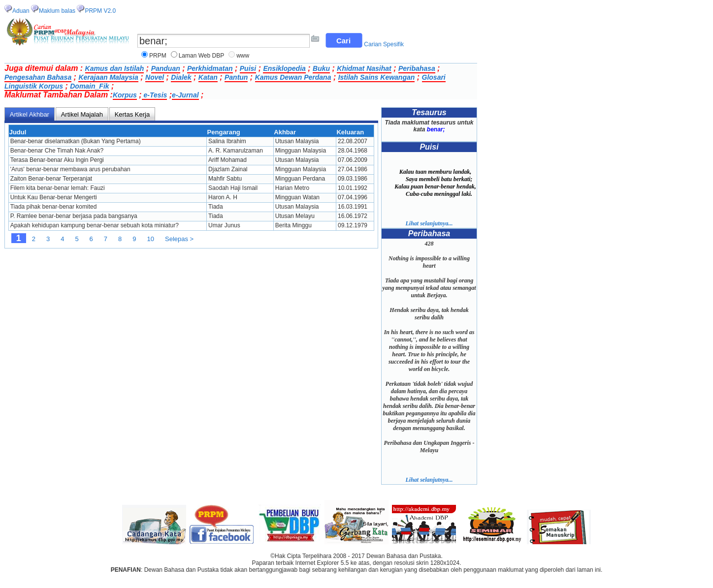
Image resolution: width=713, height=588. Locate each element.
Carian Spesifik (384, 44)
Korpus (125, 95)
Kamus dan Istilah (115, 68)
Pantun (236, 77)
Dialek (181, 77)
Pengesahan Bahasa (38, 77)
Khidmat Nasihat (364, 68)
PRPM (158, 56)
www (243, 56)
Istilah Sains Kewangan (377, 77)
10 (151, 239)
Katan (208, 77)
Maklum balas (57, 11)
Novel (155, 77)
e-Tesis (155, 95)
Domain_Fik (89, 86)
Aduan (21, 11)
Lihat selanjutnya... (429, 223)
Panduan (166, 68)
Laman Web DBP (202, 56)
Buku (321, 68)
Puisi (248, 68)
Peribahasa (417, 68)
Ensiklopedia (284, 68)
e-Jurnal (185, 95)
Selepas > (179, 239)
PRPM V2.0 (100, 11)
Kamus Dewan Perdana (293, 77)
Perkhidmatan (210, 68)
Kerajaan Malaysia (108, 77)
